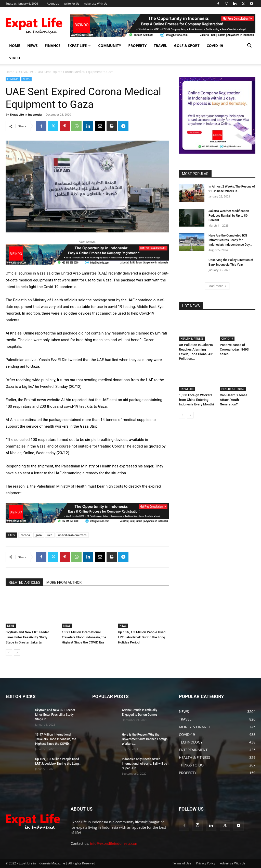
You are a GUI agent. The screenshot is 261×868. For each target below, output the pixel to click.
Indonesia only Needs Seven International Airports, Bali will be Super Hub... (145, 764)
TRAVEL (160, 46)
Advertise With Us (96, 3)
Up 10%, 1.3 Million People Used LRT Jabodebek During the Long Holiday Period (142, 637)
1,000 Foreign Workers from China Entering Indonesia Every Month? (197, 400)
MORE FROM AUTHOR (64, 582)
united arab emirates (72, 535)
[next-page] (17, 653)
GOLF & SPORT (187, 46)
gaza (39, 535)
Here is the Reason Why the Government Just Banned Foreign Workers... (145, 739)
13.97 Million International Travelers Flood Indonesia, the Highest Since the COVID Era (84, 637)
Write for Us (71, 3)
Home (10, 72)
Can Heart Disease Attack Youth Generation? (234, 400)
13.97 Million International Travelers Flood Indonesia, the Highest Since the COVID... (56, 739)
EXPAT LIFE (79, 46)
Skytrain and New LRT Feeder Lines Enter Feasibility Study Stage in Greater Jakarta (27, 637)
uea (50, 535)
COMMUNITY (110, 46)
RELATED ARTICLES (24, 582)
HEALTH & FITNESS (192, 339)
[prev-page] (9, 653)
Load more (217, 286)
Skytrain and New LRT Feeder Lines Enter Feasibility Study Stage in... (55, 715)
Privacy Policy (206, 863)
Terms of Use (182, 863)
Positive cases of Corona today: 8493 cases (234, 349)
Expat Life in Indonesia (26, 114)
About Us (53, 3)
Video (15, 58)
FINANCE (53, 46)
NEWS (32, 46)
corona (25, 535)
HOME (15, 46)
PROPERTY (137, 46)
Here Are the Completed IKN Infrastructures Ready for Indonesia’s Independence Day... (230, 240)
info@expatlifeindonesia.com (114, 843)
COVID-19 (215, 46)
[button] (249, 46)
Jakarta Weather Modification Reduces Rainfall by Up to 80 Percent (229, 216)
